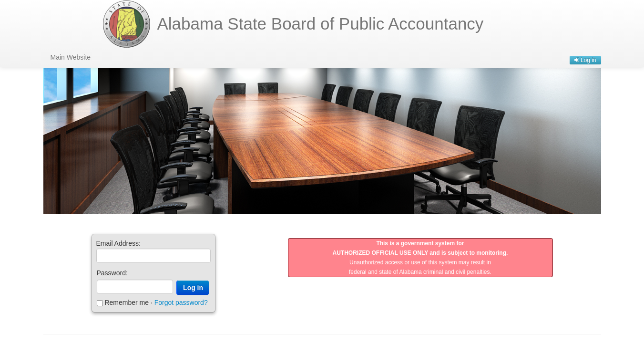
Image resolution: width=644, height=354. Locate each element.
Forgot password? (181, 302)
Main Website (71, 57)
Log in (585, 60)
